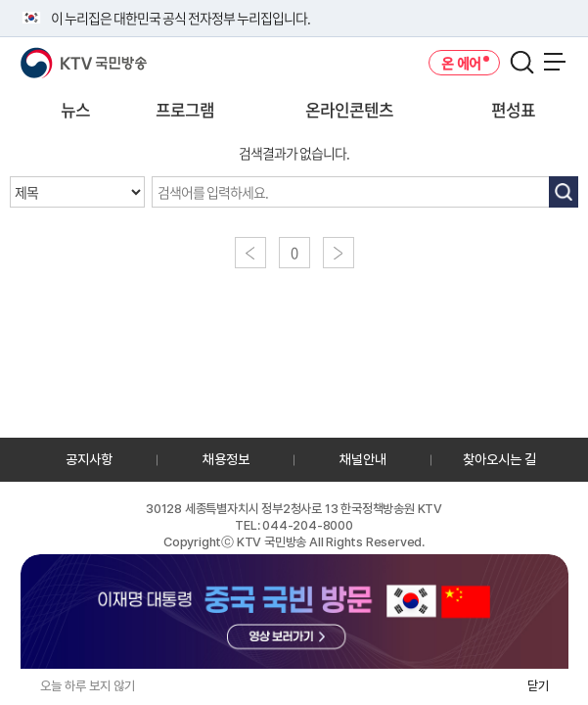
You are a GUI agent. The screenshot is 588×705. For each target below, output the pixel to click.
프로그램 (185, 109)
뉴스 (75, 109)
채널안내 (363, 459)
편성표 (513, 109)
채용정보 (226, 459)
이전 (250, 253)
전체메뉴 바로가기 (0, 0)
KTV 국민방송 (55, 55)
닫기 (538, 686)
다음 (339, 253)
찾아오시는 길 (499, 459)
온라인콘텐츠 (349, 109)
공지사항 (89, 459)
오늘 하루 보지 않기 (88, 686)
